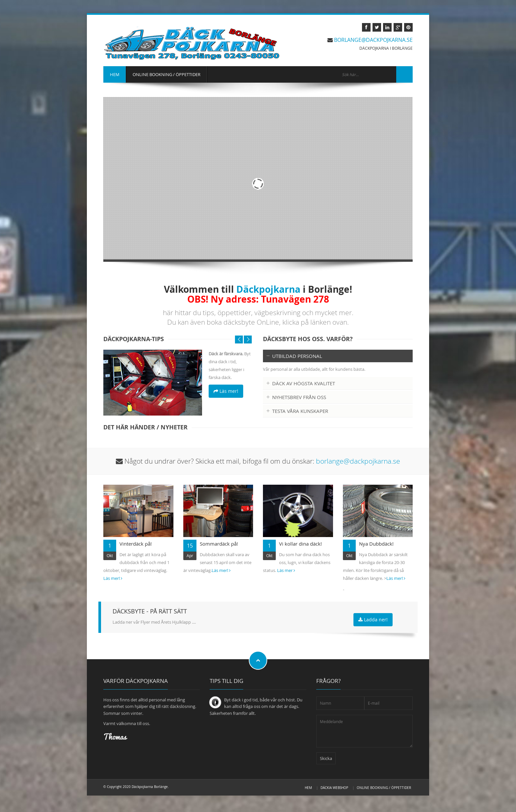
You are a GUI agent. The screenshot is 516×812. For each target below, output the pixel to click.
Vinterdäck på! (136, 544)
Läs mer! (226, 391)
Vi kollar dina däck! (300, 544)
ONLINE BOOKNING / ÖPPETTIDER (167, 74)
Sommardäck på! (219, 544)
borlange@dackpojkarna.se (373, 40)
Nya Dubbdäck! (376, 544)
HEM (115, 74)
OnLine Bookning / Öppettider (384, 788)
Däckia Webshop (334, 788)
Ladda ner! (373, 620)
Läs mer (286, 570)
